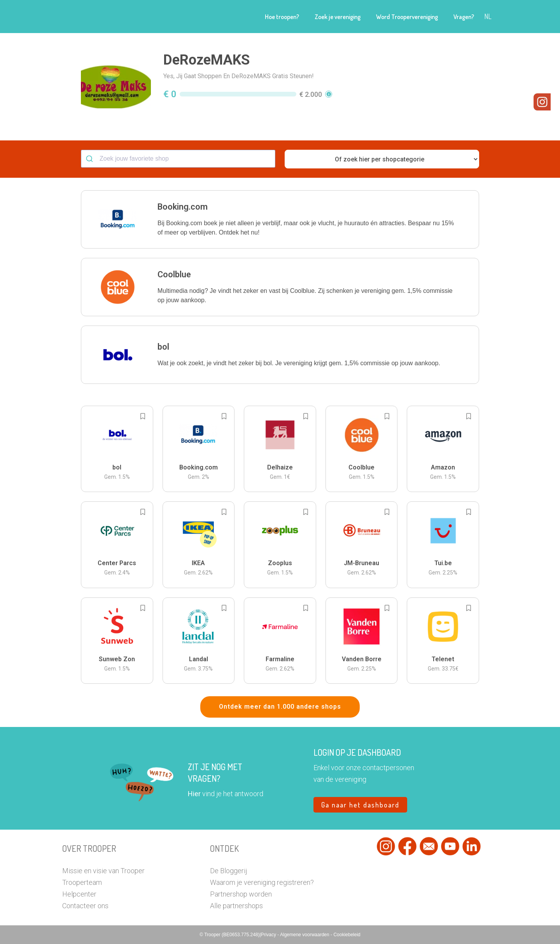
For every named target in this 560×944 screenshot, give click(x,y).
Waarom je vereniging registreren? (262, 882)
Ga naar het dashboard (360, 805)
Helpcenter (79, 894)
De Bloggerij (228, 871)
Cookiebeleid (347, 935)
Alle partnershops (236, 906)
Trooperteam (82, 882)
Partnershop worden (241, 894)
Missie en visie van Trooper (103, 871)
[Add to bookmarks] (143, 416)
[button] (280, 219)
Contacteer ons (85, 906)
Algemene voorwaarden (305, 935)
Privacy (269, 935)
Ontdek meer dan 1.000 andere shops (280, 707)
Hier (194, 794)
